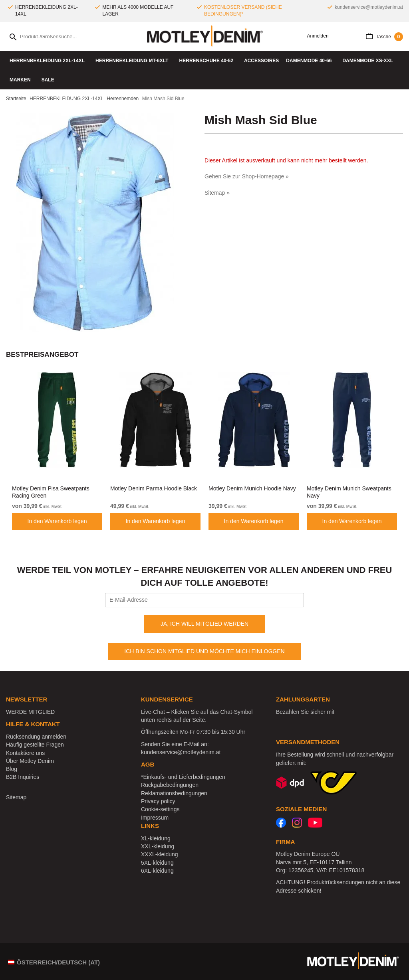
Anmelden (315, 36)
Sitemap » (217, 193)
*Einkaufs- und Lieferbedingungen (183, 777)
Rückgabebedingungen (170, 785)
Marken (22, 80)
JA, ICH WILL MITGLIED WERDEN (204, 624)
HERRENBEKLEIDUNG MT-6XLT (134, 61)
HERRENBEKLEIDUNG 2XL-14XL (49, 61)
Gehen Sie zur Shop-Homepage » (247, 176)
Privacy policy (158, 801)
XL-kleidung (156, 838)
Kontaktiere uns (25, 753)
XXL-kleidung (158, 846)
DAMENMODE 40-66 (311, 61)
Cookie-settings (160, 809)
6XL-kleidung (157, 871)
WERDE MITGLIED (30, 712)
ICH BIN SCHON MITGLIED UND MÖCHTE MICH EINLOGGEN (204, 651)
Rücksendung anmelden (36, 737)
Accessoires (261, 61)
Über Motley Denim (31, 761)
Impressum (155, 818)
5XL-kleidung (157, 863)
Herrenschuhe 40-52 (208, 61)
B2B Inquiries (23, 777)
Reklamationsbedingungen (174, 793)
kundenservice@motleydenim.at (369, 7)
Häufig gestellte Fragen (35, 745)
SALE (48, 80)
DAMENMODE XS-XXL (369, 61)
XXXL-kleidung (160, 854)
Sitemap (16, 797)
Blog (12, 769)
